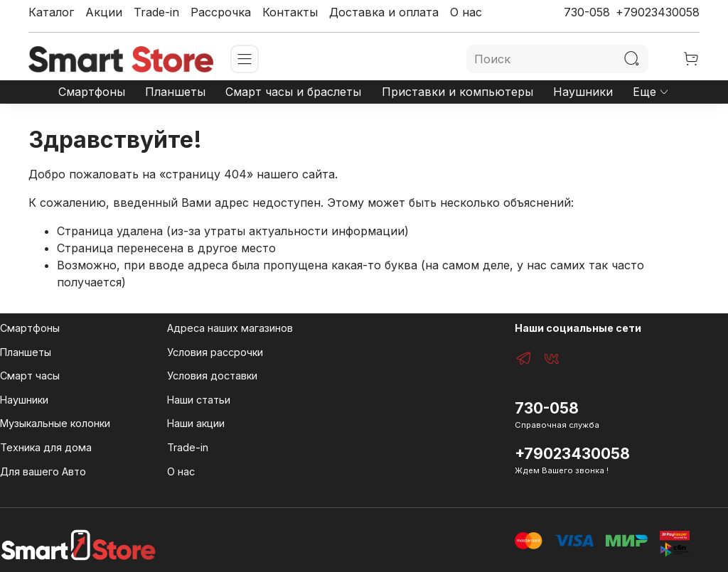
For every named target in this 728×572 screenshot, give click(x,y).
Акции (104, 12)
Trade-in (156, 12)
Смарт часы (30, 376)
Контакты (290, 12)
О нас (466, 12)
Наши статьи (199, 400)
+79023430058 (658, 12)
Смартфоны (92, 92)
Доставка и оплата (384, 12)
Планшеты (175, 92)
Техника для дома (46, 447)
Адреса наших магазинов (230, 328)
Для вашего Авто (43, 471)
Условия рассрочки (215, 352)
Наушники (583, 92)
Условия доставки (212, 376)
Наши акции (196, 423)
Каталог (51, 12)
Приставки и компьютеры (457, 92)
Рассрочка (221, 12)
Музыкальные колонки (55, 423)
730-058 (587, 12)
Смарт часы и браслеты (293, 92)
